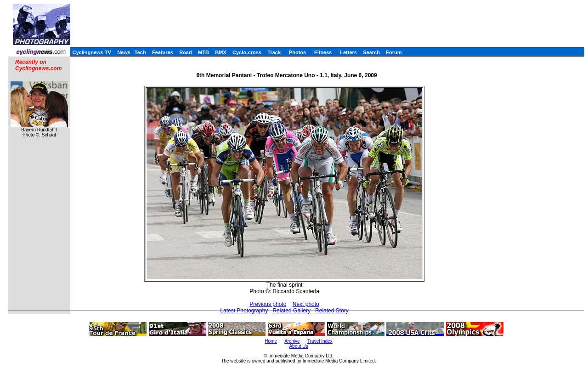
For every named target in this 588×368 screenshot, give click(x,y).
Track (274, 52)
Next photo (306, 304)
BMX (220, 52)
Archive (292, 341)
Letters (348, 52)
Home (271, 341)
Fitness (323, 52)
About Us (298, 346)
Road (186, 52)
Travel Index (320, 341)
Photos (297, 52)
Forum (394, 52)
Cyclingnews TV (91, 52)
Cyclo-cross (247, 52)
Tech (140, 52)
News (124, 52)
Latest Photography (244, 311)
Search (371, 52)
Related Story (332, 311)
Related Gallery (291, 311)
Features (163, 52)
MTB (204, 52)
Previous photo (268, 304)
